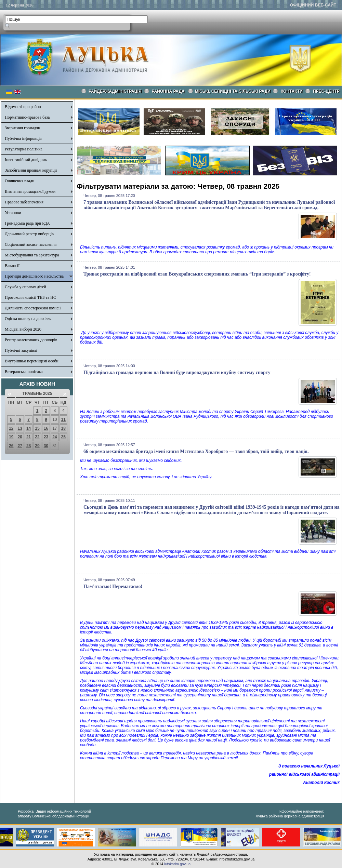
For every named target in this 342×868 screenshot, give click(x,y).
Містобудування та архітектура (32, 255)
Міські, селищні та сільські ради (233, 91)
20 (20, 437)
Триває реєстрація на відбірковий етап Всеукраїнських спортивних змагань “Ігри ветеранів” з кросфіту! (197, 274)
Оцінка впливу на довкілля (28, 319)
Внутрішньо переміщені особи (32, 361)
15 (37, 428)
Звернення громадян (23, 128)
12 (11, 428)
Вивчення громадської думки (30, 191)
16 (46, 428)
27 (20, 446)
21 (29, 437)
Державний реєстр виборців (29, 234)
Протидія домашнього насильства (34, 276)
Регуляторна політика (24, 149)
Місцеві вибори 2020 (23, 329)
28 (29, 446)
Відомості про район (23, 107)
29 (37, 446)
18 (63, 428)
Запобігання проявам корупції (31, 170)
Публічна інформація (23, 138)
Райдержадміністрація (115, 91)
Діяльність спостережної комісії (33, 308)
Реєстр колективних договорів (31, 340)
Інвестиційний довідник (26, 160)
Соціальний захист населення (31, 244)
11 (63, 419)
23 (46, 437)
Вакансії (12, 266)
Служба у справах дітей (25, 287)
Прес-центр (326, 91)
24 (55, 437)
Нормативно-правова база (27, 117)
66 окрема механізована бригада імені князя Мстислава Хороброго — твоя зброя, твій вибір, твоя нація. (196, 451)
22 (37, 437)
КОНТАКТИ (292, 91)
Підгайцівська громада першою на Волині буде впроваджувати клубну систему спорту (177, 372)
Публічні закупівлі (21, 350)
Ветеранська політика (24, 372)
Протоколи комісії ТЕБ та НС (30, 297)
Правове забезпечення (24, 202)
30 (46, 446)
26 (11, 446)
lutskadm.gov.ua (177, 864)
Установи (13, 213)
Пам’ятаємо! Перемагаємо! (113, 586)
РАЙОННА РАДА (168, 91)
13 (20, 428)
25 (63, 437)
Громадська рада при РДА (27, 223)
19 (11, 437)
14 (29, 428)
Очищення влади (19, 181)
